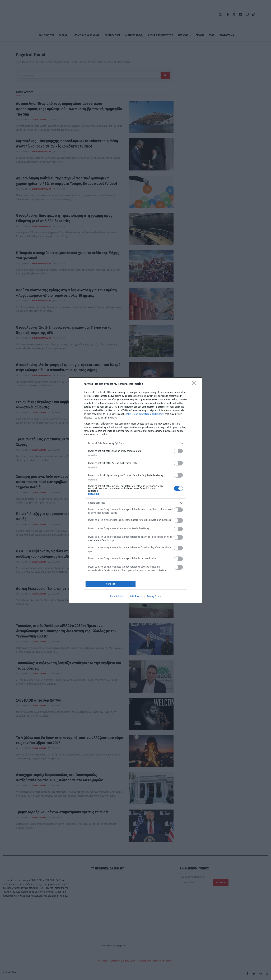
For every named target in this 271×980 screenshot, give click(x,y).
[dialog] (135, 490)
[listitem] (135, 443)
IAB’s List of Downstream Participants (145, 414)
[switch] (178, 451)
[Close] (195, 384)
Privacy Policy (154, 596)
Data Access (135, 596)
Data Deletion (117, 596)
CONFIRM (111, 584)
